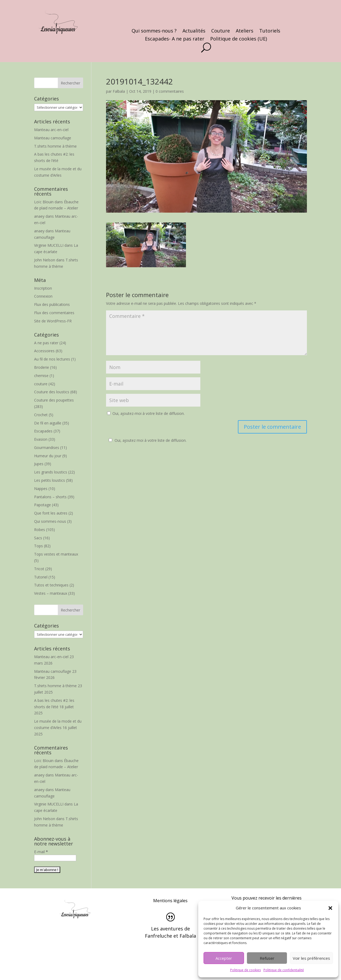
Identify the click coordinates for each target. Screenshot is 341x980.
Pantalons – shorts (50, 497)
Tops (38, 546)
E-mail (41, 852)
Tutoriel (41, 577)
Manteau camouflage (53, 138)
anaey (39, 216)
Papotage (42, 505)
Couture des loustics (52, 392)
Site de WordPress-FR (53, 321)
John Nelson (45, 260)
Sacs (38, 538)
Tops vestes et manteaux (56, 554)
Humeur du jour (48, 456)
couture (41, 384)
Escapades (43, 431)
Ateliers (245, 31)
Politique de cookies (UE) (239, 39)
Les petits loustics (50, 480)
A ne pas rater (46, 343)
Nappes (41, 489)
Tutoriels (270, 31)
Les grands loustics (51, 472)
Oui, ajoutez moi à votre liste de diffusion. (147, 440)
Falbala (119, 91)
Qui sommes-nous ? (154, 31)
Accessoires (44, 351)
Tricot (39, 569)
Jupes (39, 464)
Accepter (224, 958)
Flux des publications (52, 304)
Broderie (42, 367)
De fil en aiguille (48, 423)
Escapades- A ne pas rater (175, 39)
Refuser (267, 958)
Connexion (43, 296)
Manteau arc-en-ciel (51, 130)
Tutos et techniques (51, 585)
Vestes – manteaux (51, 593)
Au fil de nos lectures (52, 359)
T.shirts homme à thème (55, 146)
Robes (40, 530)
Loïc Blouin (44, 202)
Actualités (194, 31)
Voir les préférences (311, 958)
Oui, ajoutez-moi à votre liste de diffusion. (146, 413)
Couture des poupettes (54, 400)
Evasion (41, 439)
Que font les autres (51, 513)
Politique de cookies (245, 970)
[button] (330, 908)
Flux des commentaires (54, 313)
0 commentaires (170, 91)
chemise (41, 376)
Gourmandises (47, 448)
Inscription (43, 288)
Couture (221, 31)
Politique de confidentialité (284, 970)
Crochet (41, 415)
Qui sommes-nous (50, 521)
